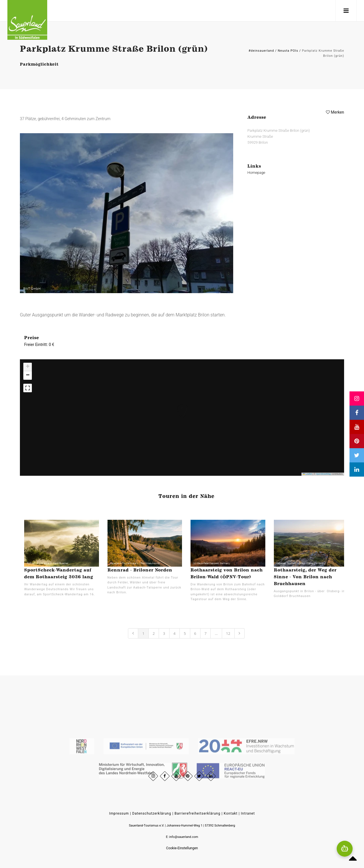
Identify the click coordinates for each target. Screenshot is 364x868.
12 (228, 633)
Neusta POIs (288, 51)
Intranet (248, 813)
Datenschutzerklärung (152, 813)
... (216, 633)
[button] (177, 405)
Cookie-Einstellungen (182, 848)
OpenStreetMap (323, 474)
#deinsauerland (261, 51)
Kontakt (231, 813)
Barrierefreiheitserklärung (197, 813)
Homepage (256, 173)
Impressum (119, 813)
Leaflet (307, 474)
